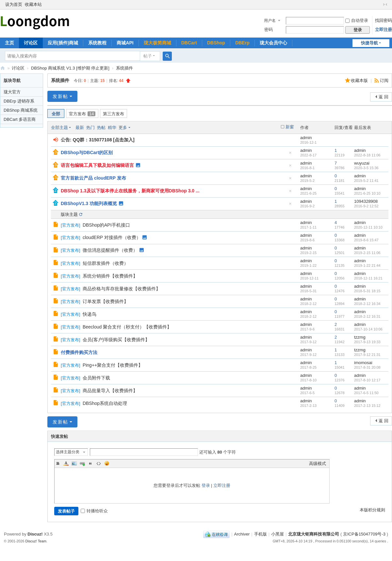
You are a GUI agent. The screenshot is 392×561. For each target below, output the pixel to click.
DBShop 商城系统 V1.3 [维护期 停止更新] (70, 68)
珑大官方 (12, 92)
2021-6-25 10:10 (367, 193)
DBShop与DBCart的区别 (87, 152)
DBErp (242, 43)
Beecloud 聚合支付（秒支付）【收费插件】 (127, 327)
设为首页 (14, 4)
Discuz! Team (36, 541)
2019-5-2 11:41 (366, 181)
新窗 (290, 127)
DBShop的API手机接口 (106, 225)
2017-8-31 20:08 (367, 367)
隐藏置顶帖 (290, 154)
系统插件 (124, 68)
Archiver (242, 534)
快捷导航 (369, 43)
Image (74, 463)
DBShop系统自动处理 (105, 403)
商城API (125, 43)
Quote (90, 463)
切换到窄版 (385, 5)
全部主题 (59, 128)
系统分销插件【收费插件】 (110, 276)
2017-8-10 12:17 (367, 380)
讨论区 (31, 43)
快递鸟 (90, 314)
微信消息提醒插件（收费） (110, 250)
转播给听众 (94, 511)
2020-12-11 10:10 (368, 227)
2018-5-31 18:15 (367, 291)
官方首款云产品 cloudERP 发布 (93, 178)
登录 (206, 485)
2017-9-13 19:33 (367, 342)
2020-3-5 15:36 (366, 168)
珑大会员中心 (273, 43)
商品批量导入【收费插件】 (110, 391)
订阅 (384, 80)
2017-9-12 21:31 (367, 355)
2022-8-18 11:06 (367, 155)
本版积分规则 (372, 510)
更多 (123, 128)
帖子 (148, 56)
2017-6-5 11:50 (366, 393)
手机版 (261, 534)
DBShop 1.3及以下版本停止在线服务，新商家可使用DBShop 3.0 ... (130, 191)
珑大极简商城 (157, 43)
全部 (56, 114)
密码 (269, 30)
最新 (80, 128)
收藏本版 (360, 80)
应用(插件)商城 (63, 43)
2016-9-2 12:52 (366, 206)
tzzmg (360, 337)
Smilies (107, 463)
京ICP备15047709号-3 (364, 534)
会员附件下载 (96, 378)
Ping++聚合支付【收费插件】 (113, 365)
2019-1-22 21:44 (367, 265)
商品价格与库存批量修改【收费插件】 (122, 289)
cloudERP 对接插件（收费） (112, 237)
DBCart (189, 43)
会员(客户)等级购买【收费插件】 (116, 340)
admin (306, 138)
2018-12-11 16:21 (368, 278)
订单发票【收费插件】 (106, 301)
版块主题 (69, 214)
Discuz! (35, 534)
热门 (90, 128)
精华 (112, 128)
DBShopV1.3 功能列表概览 (89, 203)
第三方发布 (114, 114)
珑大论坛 (3, 68)
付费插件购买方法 (79, 352)
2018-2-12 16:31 (367, 316)
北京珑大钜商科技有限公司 (314, 534)
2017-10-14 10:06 (368, 329)
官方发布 (82, 114)
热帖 (101, 128)
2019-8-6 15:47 (366, 240)
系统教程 (97, 43)
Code (99, 463)
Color (66, 463)
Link (82, 463)
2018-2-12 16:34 (367, 304)
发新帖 (60, 96)
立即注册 (384, 30)
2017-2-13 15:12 (367, 406)
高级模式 (318, 464)
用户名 (270, 21)
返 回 (384, 97)
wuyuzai (362, 163)
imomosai (363, 363)
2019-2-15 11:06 (367, 253)
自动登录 (357, 20)
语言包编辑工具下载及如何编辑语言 (97, 165)
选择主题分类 (68, 452)
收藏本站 (33, 4)
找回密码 (384, 20)
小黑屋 (278, 534)
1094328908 (366, 201)
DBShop (216, 43)
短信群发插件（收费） (106, 263)
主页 (9, 43)
